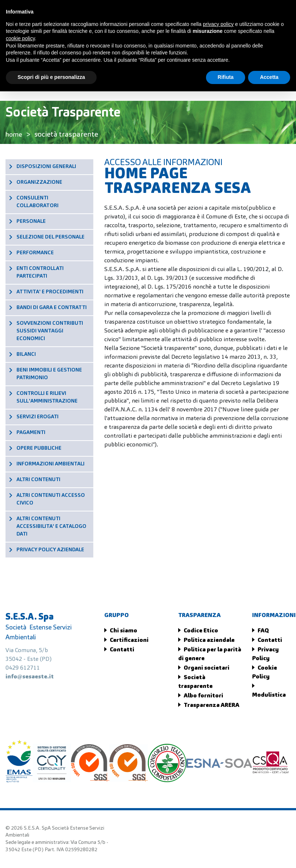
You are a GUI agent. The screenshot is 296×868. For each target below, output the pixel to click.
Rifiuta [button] (226, 77)
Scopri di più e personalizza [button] (51, 77)
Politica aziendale (209, 640)
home (15, 135)
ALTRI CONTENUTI (38, 480)
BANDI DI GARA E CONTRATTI (52, 308)
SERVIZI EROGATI (38, 417)
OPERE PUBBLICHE (39, 448)
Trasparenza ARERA (211, 705)
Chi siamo (123, 631)
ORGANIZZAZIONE (39, 182)
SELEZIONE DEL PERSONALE (50, 237)
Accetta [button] (269, 77)
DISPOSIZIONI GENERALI (46, 167)
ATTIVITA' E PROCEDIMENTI (50, 292)
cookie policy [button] (20, 38)
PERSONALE (31, 221)
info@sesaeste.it (30, 677)
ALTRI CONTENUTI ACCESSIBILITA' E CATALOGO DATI (51, 526)
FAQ (263, 631)
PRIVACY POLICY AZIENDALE (50, 550)
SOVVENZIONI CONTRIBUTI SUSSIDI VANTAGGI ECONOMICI (50, 331)
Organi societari (207, 668)
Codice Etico (201, 631)
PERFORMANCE (35, 253)
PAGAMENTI (31, 433)
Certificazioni (129, 640)
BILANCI (26, 354)
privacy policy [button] (218, 24)
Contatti (122, 650)
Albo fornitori (203, 696)
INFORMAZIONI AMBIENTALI (50, 464)
